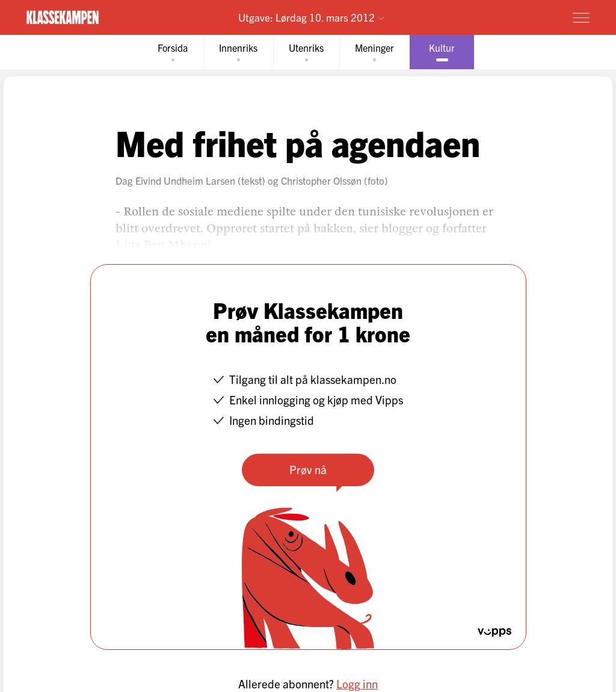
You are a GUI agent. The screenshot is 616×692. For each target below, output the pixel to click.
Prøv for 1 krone (510, 17)
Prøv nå (308, 469)
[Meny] (581, 17)
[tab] (173, 52)
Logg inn (357, 684)
